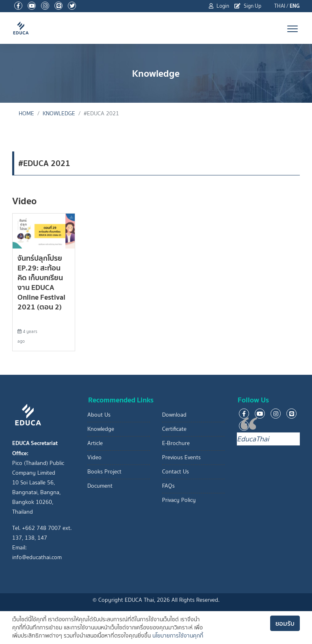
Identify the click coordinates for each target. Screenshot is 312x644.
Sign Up (248, 6)
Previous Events (181, 457)
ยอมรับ (285, 623)
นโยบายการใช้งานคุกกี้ (178, 636)
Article (95, 443)
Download (174, 415)
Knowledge (59, 113)
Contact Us (175, 472)
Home (26, 113)
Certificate (174, 429)
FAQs (168, 486)
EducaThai (253, 439)
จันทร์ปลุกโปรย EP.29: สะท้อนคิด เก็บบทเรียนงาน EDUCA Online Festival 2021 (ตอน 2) (41, 282)
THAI (280, 6)
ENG (295, 6)
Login (219, 6)
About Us (99, 415)
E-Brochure (176, 443)
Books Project (104, 472)
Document (100, 486)
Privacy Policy (179, 500)
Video (94, 457)
